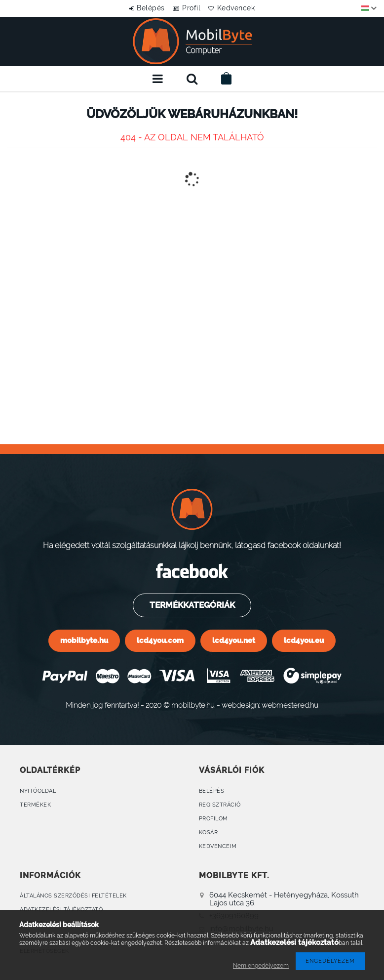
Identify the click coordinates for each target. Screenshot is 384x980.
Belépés (144, 8)
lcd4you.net (234, 640)
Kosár (209, 832)
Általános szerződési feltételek (73, 896)
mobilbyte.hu (84, 640)
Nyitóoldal (38, 791)
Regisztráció (220, 805)
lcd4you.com (160, 640)
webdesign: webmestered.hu (270, 705)
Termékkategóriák (191, 605)
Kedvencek (243, 8)
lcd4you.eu (304, 640)
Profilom (213, 819)
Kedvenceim (218, 846)
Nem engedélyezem (261, 966)
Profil (191, 8)
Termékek (35, 805)
